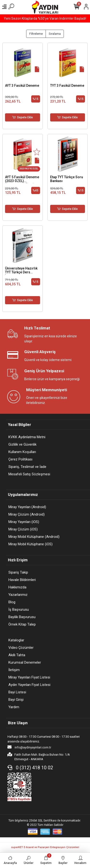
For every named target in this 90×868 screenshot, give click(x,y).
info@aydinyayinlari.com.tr (29, 747)
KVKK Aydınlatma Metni (27, 437)
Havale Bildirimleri (22, 580)
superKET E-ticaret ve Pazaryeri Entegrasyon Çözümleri (45, 847)
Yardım (14, 707)
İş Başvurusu (19, 609)
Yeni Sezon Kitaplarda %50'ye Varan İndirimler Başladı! (45, 18)
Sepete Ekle (23, 117)
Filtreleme (36, 34)
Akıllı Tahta (17, 655)
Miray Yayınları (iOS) (24, 522)
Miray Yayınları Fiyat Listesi (29, 677)
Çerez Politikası (20, 459)
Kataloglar (16, 640)
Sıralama (55, 34)
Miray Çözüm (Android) (27, 514)
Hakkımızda (17, 587)
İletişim (14, 670)
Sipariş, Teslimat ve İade (27, 467)
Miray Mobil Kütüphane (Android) (34, 537)
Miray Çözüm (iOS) (23, 529)
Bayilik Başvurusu (22, 617)
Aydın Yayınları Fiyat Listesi (29, 685)
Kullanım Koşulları (22, 452)
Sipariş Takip (18, 572)
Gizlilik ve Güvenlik (22, 444)
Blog (12, 602)
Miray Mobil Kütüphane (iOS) (30, 544)
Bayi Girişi (16, 700)
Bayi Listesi (17, 692)
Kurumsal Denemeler (25, 662)
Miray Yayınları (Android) (27, 507)
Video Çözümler (21, 648)
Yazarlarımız (18, 595)
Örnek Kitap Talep (22, 624)
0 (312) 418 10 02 (30, 768)
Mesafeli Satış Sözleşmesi (29, 474)
